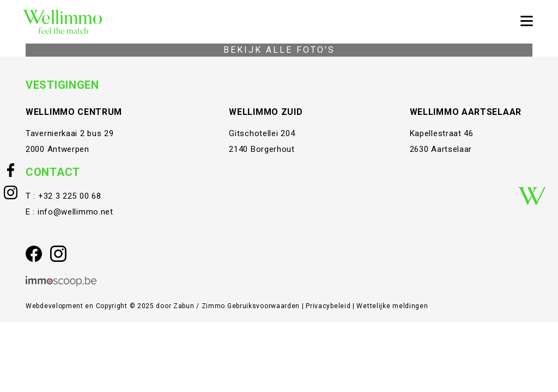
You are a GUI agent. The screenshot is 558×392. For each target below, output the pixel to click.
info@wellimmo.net (75, 212)
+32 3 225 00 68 (70, 196)
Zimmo (214, 306)
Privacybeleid (329, 306)
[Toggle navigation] (526, 22)
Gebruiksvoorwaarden (265, 306)
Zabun (184, 306)
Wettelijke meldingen (392, 306)
